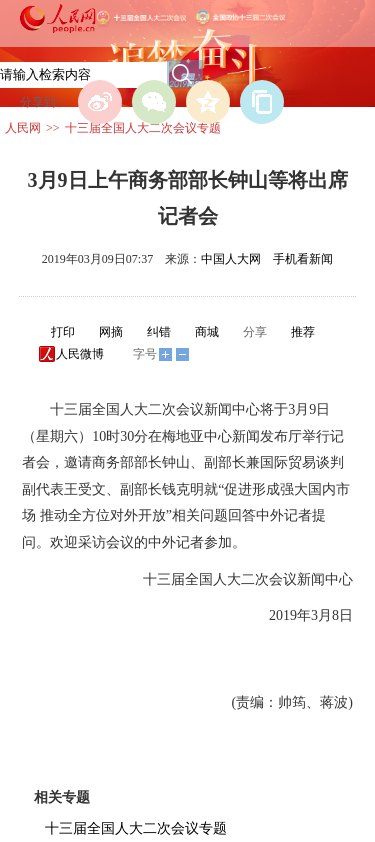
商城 (207, 332)
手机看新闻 (303, 259)
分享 (255, 332)
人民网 (23, 128)
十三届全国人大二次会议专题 (143, 128)
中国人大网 (231, 259)
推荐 (303, 332)
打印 (63, 332)
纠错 (159, 332)
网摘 (111, 332)
